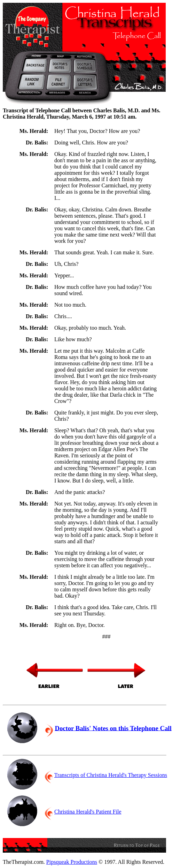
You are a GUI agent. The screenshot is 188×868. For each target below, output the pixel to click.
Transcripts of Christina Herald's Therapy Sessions (111, 775)
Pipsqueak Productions (72, 862)
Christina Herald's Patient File (88, 812)
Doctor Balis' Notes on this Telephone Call (113, 728)
